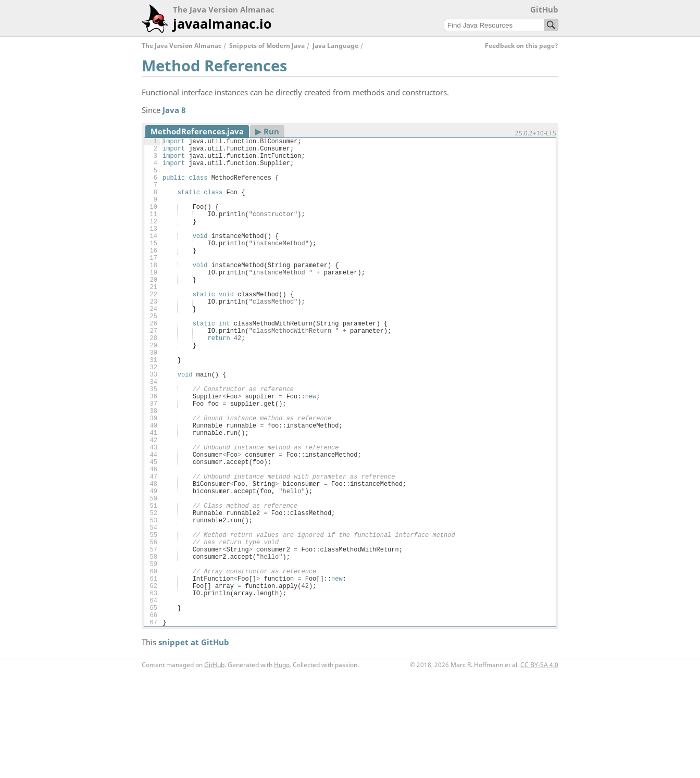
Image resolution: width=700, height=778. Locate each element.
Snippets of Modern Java (267, 46)
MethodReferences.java (197, 131)
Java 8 (174, 110)
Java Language (335, 46)
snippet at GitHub (194, 747)
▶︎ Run (267, 131)
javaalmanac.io (222, 23)
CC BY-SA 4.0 (539, 769)
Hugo (282, 769)
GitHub (544, 9)
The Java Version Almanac (182, 46)
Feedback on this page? (522, 46)
